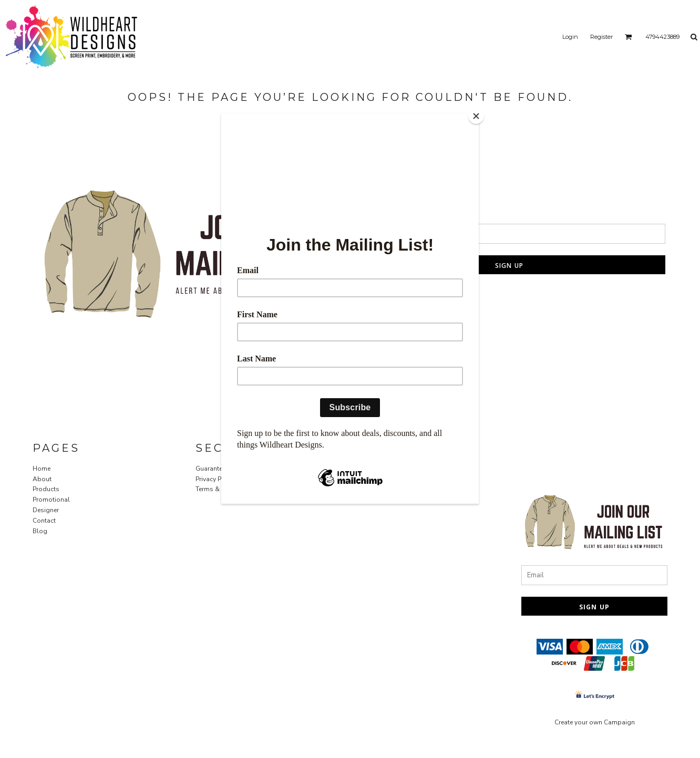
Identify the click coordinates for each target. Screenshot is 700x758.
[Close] (476, 116)
